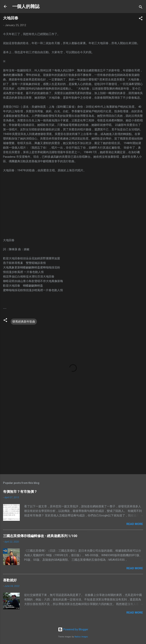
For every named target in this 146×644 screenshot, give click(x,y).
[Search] (141, 8)
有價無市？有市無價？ (20, 492)
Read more (135, 524)
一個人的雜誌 (26, 6)
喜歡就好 (10, 580)
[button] (141, 19)
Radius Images (81, 637)
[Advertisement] (73, 442)
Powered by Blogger (73, 629)
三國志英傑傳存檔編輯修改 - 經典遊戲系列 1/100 (40, 536)
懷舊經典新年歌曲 (24, 322)
